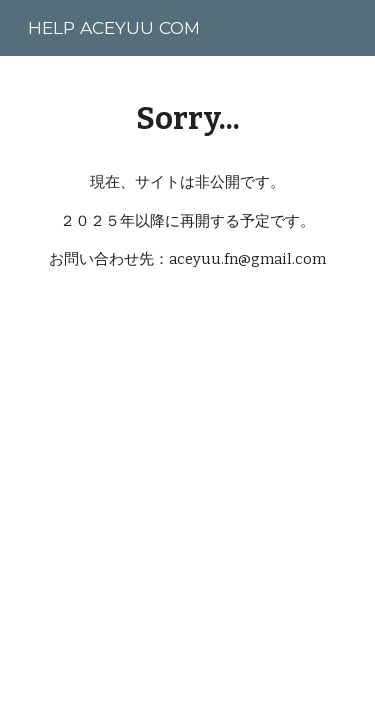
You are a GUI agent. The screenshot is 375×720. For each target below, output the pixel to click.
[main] (188, 118)
